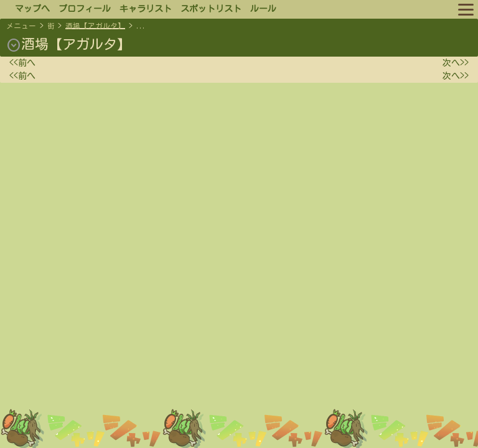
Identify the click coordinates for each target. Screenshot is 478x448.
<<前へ (22, 63)
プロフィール (85, 9)
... (141, 26)
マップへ (32, 9)
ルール (263, 9)
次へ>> (456, 63)
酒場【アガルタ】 (95, 26)
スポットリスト (211, 9)
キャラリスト (146, 9)
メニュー (21, 26)
